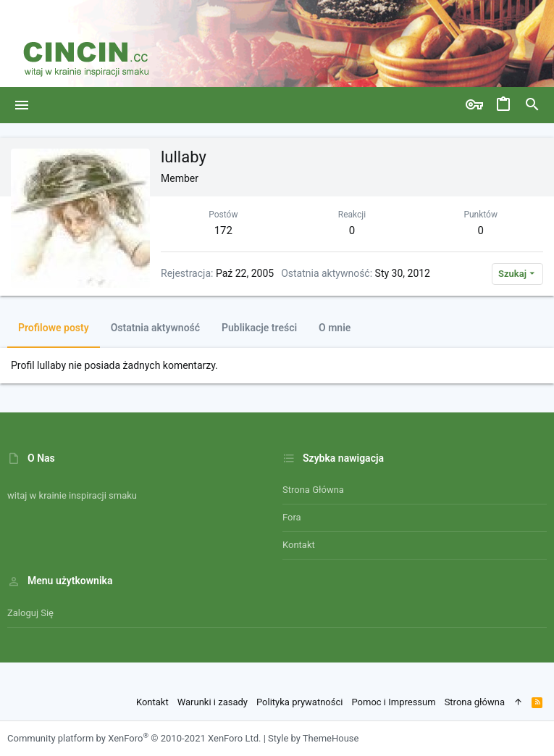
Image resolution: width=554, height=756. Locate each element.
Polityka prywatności (299, 702)
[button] (22, 105)
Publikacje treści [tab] (259, 328)
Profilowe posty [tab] (54, 328)
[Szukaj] (532, 105)
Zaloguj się (30, 613)
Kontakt (299, 545)
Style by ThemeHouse (313, 738)
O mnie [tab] (335, 328)
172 (223, 230)
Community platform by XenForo (134, 738)
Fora (292, 517)
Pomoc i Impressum (393, 702)
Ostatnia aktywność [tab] (155, 328)
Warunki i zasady (213, 702)
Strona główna (313, 490)
